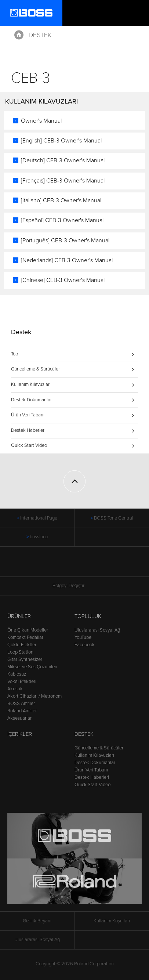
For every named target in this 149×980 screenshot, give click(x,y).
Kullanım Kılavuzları (31, 384)
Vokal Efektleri (22, 681)
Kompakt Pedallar (25, 637)
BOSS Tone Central (114, 518)
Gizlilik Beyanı (37, 921)
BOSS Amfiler (21, 704)
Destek (40, 35)
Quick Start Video (29, 445)
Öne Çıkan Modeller (28, 630)
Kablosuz (17, 674)
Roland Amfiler (22, 711)
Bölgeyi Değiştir (74, 586)
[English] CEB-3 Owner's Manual (61, 141)
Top (14, 354)
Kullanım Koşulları (112, 921)
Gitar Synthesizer (25, 659)
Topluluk (88, 616)
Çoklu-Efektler (22, 645)
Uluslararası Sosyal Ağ (97, 630)
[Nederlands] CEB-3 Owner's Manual (67, 260)
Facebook (85, 645)
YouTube (83, 637)
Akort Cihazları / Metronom (34, 696)
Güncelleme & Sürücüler (35, 369)
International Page (39, 518)
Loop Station (20, 652)
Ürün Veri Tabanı (28, 415)
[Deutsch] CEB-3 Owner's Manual (63, 160)
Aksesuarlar (19, 718)
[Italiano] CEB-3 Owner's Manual (61, 200)
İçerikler (20, 734)
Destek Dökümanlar (31, 400)
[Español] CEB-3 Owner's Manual (62, 220)
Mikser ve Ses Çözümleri (32, 667)
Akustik (15, 689)
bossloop (39, 537)
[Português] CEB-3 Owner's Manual (65, 241)
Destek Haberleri (28, 430)
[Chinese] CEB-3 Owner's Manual (63, 280)
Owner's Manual (41, 121)
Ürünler (19, 616)
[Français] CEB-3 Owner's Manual (63, 181)
